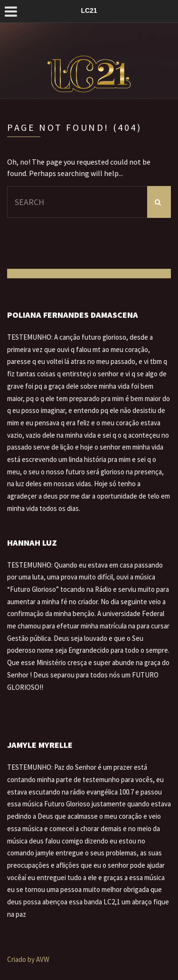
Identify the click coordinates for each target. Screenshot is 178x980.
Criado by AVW (28, 959)
